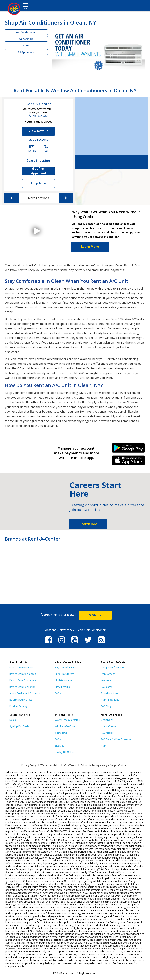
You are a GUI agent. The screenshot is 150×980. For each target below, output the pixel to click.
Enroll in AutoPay (64, 674)
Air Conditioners (26, 32)
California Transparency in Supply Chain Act (105, 765)
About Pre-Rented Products (24, 693)
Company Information (113, 667)
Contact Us (61, 733)
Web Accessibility (50, 765)
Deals (12, 720)
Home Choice (108, 726)
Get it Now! (107, 720)
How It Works (62, 687)
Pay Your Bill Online (66, 667)
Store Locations (109, 693)
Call (47, 148)
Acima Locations (110, 700)
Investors (106, 680)
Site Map (60, 746)
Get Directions (38, 139)
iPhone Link (128, 462)
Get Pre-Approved (39, 171)
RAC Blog (106, 706)
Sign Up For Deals (19, 726)
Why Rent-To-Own (65, 726)
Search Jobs (88, 524)
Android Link (128, 449)
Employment (108, 674)
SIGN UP (95, 615)
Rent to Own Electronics (22, 687)
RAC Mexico (107, 733)
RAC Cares (107, 687)
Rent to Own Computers (23, 680)
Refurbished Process (21, 700)
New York (66, 630)
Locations (50, 630)
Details (32, 148)
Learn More (90, 247)
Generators (26, 39)
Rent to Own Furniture (21, 667)
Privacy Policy (29, 765)
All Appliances (26, 52)
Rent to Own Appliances (23, 674)
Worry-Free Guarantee (67, 720)
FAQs (58, 693)
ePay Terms (70, 765)
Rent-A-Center (39, 104)
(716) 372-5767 (40, 116)
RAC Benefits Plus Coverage (116, 739)
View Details (38, 131)
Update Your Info (65, 680)
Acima (104, 746)
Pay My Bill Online (65, 752)
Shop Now (38, 183)
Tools (26, 45)
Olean (79, 630)
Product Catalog (18, 706)
